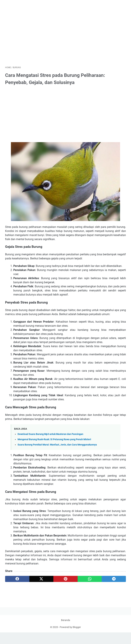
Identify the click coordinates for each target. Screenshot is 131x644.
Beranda (66, 632)
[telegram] (114, 580)
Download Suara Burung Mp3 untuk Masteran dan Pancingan (50, 435)
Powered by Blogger (70, 639)
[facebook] (17, 580)
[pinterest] (65, 580)
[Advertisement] (65, 38)
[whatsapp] (90, 580)
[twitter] (41, 580)
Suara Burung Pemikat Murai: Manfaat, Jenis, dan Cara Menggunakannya (57, 446)
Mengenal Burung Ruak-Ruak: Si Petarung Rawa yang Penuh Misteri (54, 441)
